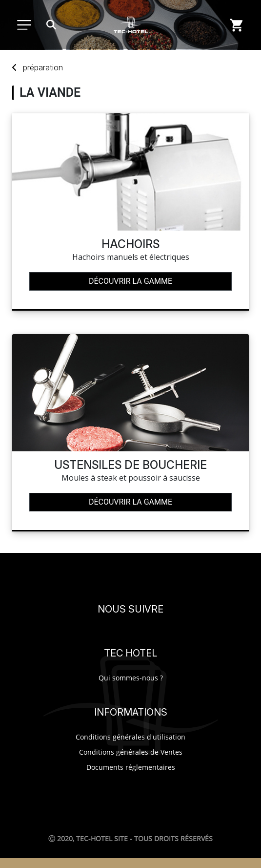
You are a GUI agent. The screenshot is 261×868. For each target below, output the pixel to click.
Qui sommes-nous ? (131, 678)
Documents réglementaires (131, 767)
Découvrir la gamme (130, 281)
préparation (43, 67)
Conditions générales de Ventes (131, 752)
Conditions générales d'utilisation (130, 737)
